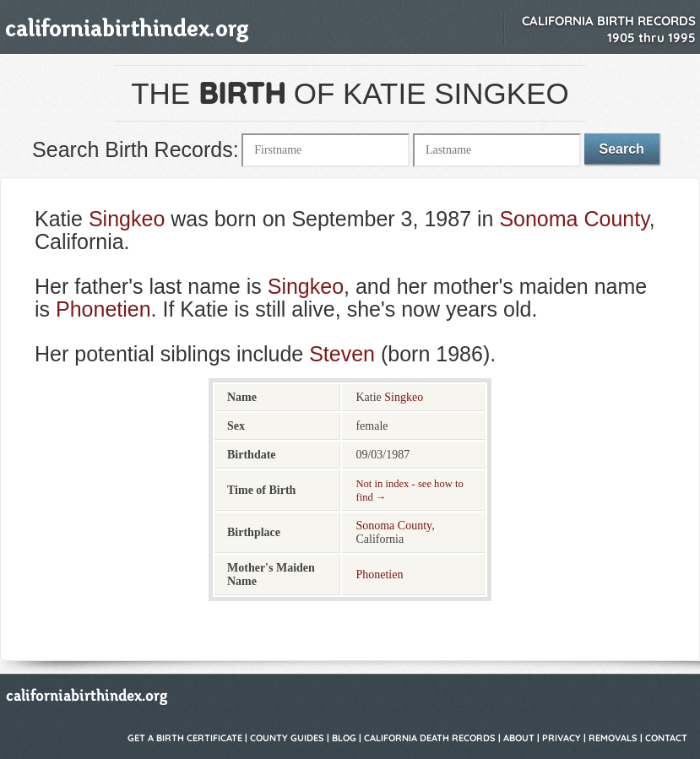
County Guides (287, 738)
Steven (342, 354)
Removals (613, 738)
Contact (666, 738)
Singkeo (127, 219)
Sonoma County (574, 219)
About (519, 738)
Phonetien (103, 309)
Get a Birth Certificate (185, 738)
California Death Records (430, 738)
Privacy (562, 738)
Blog (344, 738)
